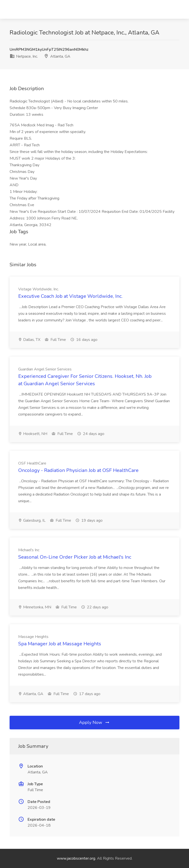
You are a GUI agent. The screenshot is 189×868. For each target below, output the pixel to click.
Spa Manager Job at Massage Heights (60, 644)
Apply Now (94, 722)
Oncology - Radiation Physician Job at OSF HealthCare (78, 470)
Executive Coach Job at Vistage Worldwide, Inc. (70, 296)
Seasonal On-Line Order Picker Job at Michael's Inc (75, 557)
